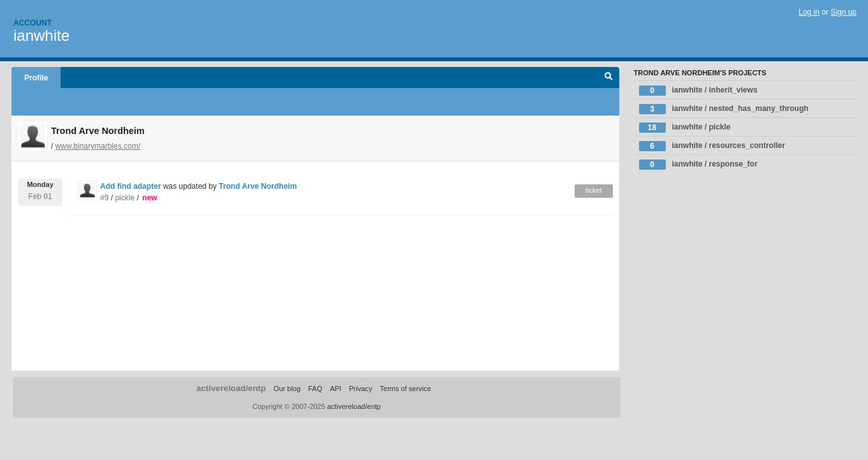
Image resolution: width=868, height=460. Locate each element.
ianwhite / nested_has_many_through (724, 109)
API (335, 389)
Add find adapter (130, 186)
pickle (125, 198)
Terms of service (405, 389)
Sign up (843, 12)
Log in (809, 12)
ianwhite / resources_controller (712, 146)
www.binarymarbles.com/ (98, 146)
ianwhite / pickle (685, 128)
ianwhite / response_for (698, 165)
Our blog (287, 389)
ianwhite (41, 35)
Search (609, 78)
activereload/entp (231, 388)
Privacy (360, 389)
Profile (36, 78)
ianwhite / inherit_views (698, 91)
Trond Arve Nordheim (258, 186)
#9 (104, 198)
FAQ (315, 389)
